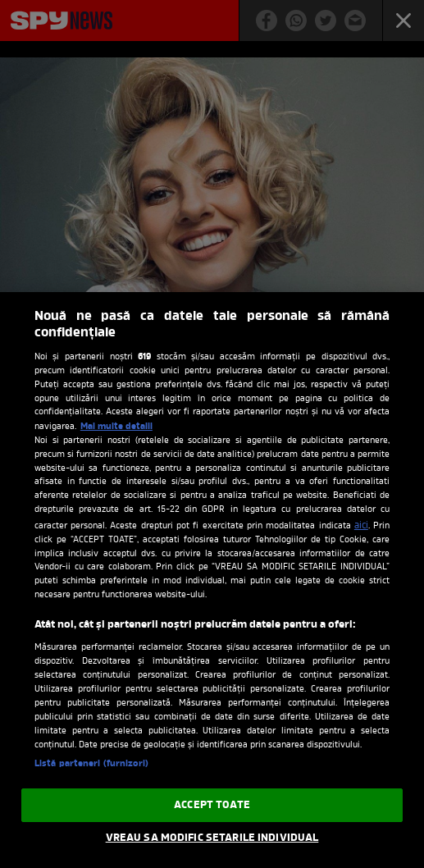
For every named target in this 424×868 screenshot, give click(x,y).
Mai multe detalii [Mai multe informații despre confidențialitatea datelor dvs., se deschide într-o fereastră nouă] (116, 427)
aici (361, 526)
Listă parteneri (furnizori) (91, 764)
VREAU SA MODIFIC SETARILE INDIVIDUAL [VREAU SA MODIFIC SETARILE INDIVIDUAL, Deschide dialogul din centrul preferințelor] (212, 838)
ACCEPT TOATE (212, 805)
